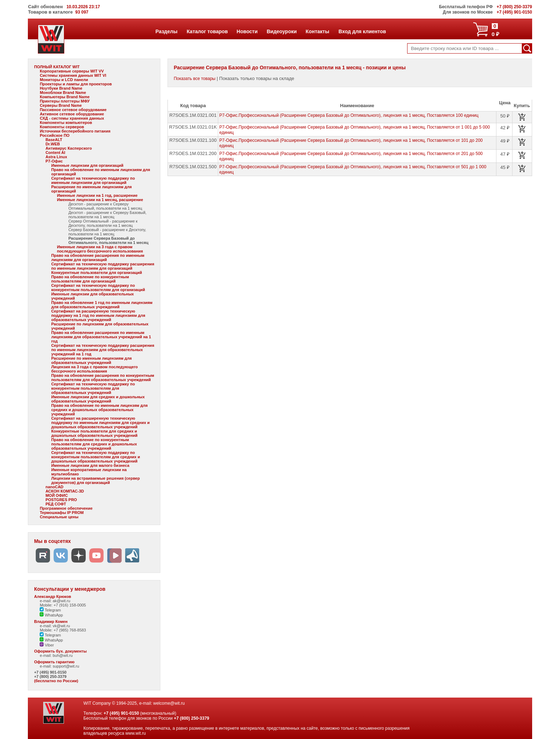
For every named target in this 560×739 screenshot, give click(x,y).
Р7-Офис (54, 161)
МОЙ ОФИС (56, 495)
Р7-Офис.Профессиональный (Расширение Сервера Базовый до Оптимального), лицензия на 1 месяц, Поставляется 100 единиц (349, 115)
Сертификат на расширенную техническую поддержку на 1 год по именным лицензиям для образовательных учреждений (98, 315)
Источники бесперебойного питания (75, 131)
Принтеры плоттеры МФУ (65, 101)
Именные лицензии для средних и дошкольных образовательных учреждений (98, 399)
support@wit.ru (66, 666)
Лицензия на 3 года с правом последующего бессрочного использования (94, 369)
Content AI (55, 153)
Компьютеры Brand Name (64, 97)
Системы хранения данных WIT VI (73, 75)
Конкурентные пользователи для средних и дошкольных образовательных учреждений (94, 433)
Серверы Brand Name (61, 105)
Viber (47, 645)
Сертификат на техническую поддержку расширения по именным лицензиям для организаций (102, 266)
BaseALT (54, 140)
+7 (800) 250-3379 (50, 676)
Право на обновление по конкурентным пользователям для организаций (90, 279)
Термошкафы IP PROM (62, 513)
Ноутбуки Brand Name (61, 88)
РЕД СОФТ (56, 504)
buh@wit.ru (62, 655)
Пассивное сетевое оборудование (73, 110)
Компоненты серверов (62, 127)
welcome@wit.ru (169, 703)
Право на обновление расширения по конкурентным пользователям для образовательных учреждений (102, 378)
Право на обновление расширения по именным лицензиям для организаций (98, 258)
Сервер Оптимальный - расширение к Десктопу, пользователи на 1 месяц (103, 223)
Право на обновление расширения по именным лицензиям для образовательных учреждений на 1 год (101, 337)
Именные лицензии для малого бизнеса (90, 465)
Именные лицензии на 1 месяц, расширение (100, 200)
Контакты (317, 31)
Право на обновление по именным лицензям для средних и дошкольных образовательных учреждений (99, 410)
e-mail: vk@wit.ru (55, 626)
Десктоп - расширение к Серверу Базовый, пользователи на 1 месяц (107, 215)
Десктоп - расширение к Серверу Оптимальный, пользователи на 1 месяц (105, 206)
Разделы (166, 31)
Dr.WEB (52, 144)
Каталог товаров (207, 31)
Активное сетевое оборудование (72, 114)
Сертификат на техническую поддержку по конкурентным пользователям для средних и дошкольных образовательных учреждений (96, 457)
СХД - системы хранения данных (72, 118)
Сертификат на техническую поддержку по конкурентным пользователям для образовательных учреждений (93, 388)
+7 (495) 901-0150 (50, 672)
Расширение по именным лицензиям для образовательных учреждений (91, 360)
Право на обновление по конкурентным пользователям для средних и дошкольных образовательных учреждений (94, 444)
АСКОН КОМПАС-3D (65, 491)
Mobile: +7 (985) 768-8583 (63, 630)
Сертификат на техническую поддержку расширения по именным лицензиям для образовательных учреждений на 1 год (102, 350)
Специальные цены (59, 517)
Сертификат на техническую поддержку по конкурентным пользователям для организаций (98, 288)
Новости (247, 31)
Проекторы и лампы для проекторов (76, 84)
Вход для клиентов (362, 31)
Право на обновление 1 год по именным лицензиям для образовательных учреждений (102, 305)
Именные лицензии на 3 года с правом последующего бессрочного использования (100, 249)
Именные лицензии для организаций (87, 165)
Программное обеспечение (66, 508)
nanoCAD (54, 487)
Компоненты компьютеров (66, 123)
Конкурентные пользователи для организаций (96, 273)
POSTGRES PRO (61, 500)
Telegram (50, 610)
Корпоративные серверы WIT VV (72, 71)
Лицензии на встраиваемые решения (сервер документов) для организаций (95, 480)
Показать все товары (194, 79)
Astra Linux (56, 157)
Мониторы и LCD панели (64, 80)
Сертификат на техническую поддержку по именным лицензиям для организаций (93, 180)
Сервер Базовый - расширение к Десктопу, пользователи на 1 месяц (107, 232)
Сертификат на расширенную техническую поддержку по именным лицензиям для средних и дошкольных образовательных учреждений (100, 423)
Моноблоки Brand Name (63, 93)
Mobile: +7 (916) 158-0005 (63, 605)
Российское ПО (54, 135)
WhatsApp (51, 615)
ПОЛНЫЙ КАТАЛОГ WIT (57, 67)
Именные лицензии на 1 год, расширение (97, 195)
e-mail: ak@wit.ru (55, 601)
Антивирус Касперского (69, 148)
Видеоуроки (282, 31)
